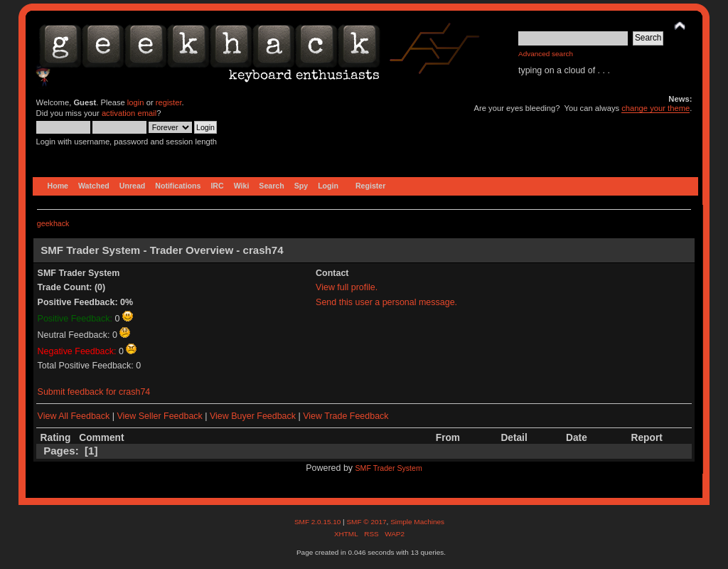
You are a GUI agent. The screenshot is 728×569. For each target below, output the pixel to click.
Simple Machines (417, 522)
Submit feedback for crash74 (94, 392)
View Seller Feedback (159, 416)
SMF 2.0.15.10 (318, 522)
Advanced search (546, 54)
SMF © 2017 (366, 522)
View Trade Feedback (346, 416)
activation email (129, 113)
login (136, 102)
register (169, 102)
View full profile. (347, 287)
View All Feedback (74, 416)
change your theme (655, 108)
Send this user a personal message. (386, 302)
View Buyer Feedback (253, 416)
